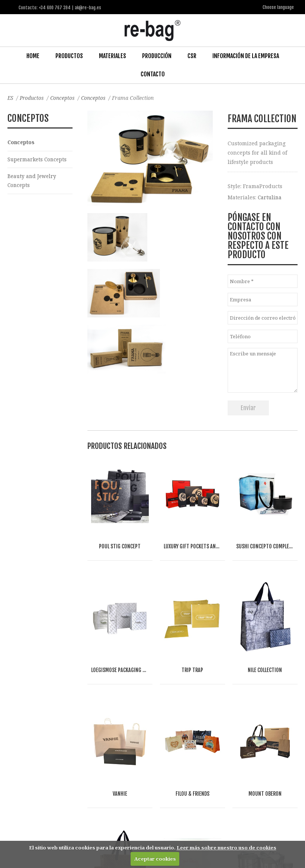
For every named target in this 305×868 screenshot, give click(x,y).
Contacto (153, 74)
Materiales (113, 56)
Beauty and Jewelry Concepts (33, 181)
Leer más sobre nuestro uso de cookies (227, 848)
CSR (192, 56)
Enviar (248, 407)
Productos (69, 56)
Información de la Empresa (246, 56)
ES (11, 97)
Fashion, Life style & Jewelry (75, 759)
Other (105, 767)
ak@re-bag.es (139, 835)
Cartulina (270, 197)
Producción (157, 56)
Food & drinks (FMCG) (63, 767)
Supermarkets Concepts (38, 159)
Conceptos (65, 97)
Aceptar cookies (155, 859)
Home (33, 56)
